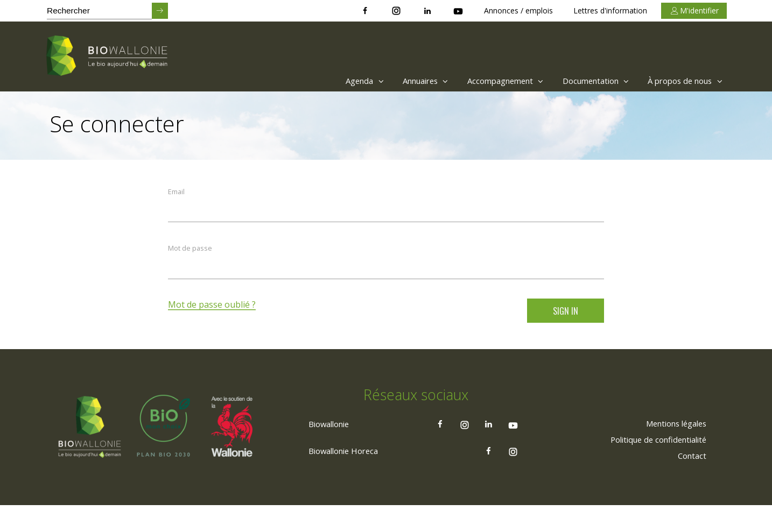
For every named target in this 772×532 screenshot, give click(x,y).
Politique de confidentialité (652, 465)
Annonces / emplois (518, 10)
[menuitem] (330, 81)
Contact (690, 481)
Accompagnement (486, 81)
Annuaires (399, 81)
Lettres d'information (610, 10)
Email (177, 193)
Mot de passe (191, 251)
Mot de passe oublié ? (212, 309)
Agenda (332, 81)
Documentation (584, 81)
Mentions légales (671, 449)
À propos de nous (682, 81)
